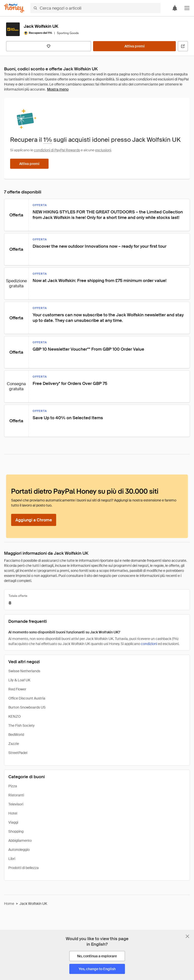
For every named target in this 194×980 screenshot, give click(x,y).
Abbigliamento (20, 841)
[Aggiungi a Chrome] (34, 520)
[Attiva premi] (134, 46)
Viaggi (13, 822)
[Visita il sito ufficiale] (183, 46)
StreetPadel (18, 753)
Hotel (13, 813)
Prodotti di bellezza (24, 868)
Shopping (16, 831)
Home (9, 904)
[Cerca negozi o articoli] (95, 8)
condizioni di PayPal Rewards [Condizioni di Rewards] (57, 150)
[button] (187, 8)
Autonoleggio (19, 850)
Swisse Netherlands (24, 671)
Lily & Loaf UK (19, 680)
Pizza (13, 786)
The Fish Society (21, 725)
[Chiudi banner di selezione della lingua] (187, 936)
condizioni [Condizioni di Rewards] (149, 644)
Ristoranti (16, 795)
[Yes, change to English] (97, 969)
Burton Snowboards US (27, 707)
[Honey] (14, 8)
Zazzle (14, 744)
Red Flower (17, 689)
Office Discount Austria (27, 698)
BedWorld (16, 735)
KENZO (15, 716)
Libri (12, 859)
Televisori (16, 804)
